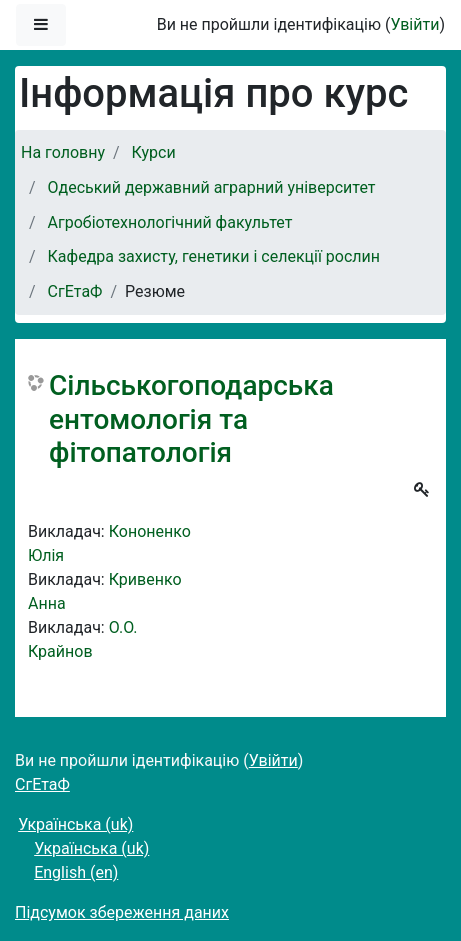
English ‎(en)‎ (76, 872)
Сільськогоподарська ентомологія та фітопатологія (191, 419)
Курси (154, 152)
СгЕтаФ (75, 291)
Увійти (414, 24)
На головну (63, 152)
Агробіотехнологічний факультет (170, 222)
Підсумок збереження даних (122, 912)
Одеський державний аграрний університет (212, 187)
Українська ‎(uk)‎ (75, 824)
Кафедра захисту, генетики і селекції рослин (214, 256)
